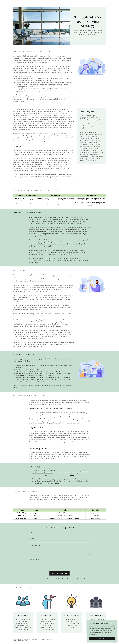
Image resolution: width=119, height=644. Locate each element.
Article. (57, 483)
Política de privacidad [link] (64, 579)
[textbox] (59, 533)
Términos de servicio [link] (77, 579)
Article (72, 475)
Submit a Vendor (59, 573)
